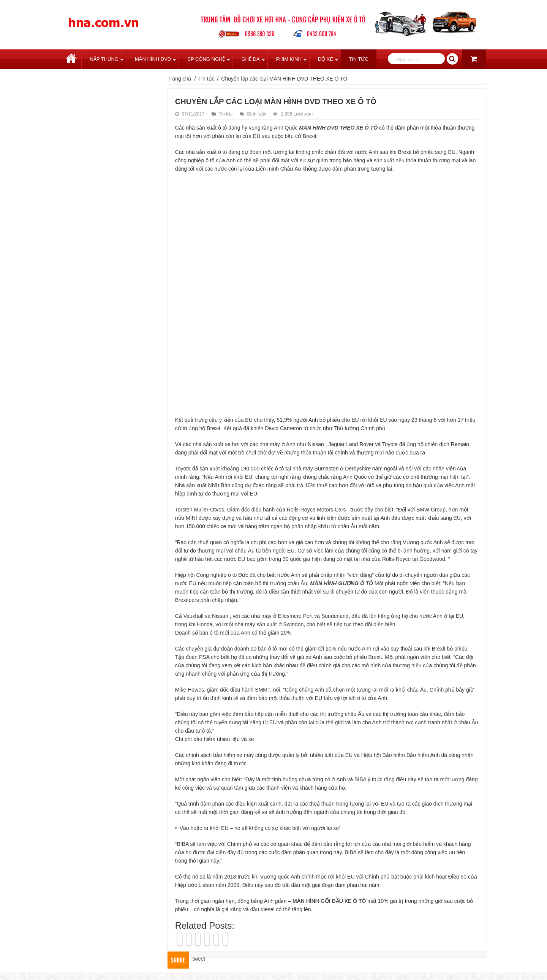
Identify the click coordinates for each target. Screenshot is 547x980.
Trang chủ (71, 59)
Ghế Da (250, 59)
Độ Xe (326, 59)
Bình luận (257, 114)
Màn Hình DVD (153, 59)
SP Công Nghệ (206, 59)
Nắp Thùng (104, 59)
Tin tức (359, 59)
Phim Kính (289, 59)
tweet (199, 959)
